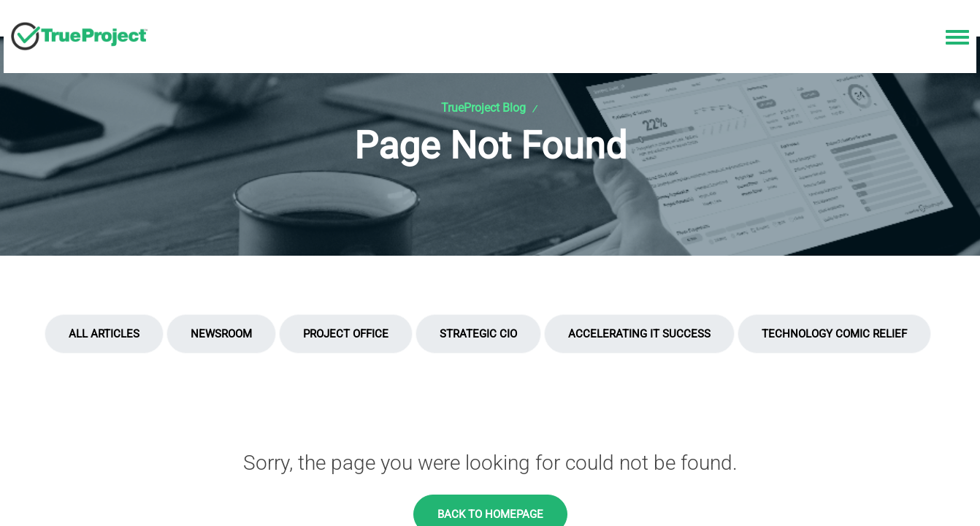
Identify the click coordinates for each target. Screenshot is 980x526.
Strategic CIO (478, 334)
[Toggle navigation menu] (957, 38)
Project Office (346, 334)
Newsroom (221, 334)
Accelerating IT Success (639, 334)
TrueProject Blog (483, 108)
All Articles (104, 334)
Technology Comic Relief (834, 334)
